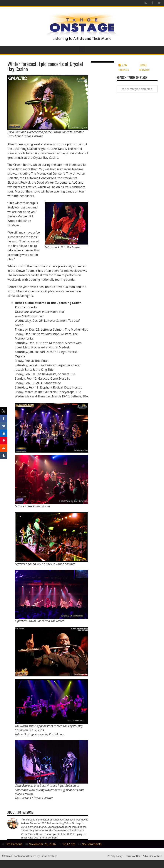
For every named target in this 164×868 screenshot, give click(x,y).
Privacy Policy (115, 856)
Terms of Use (133, 856)
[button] (82, 49)
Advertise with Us (153, 856)
